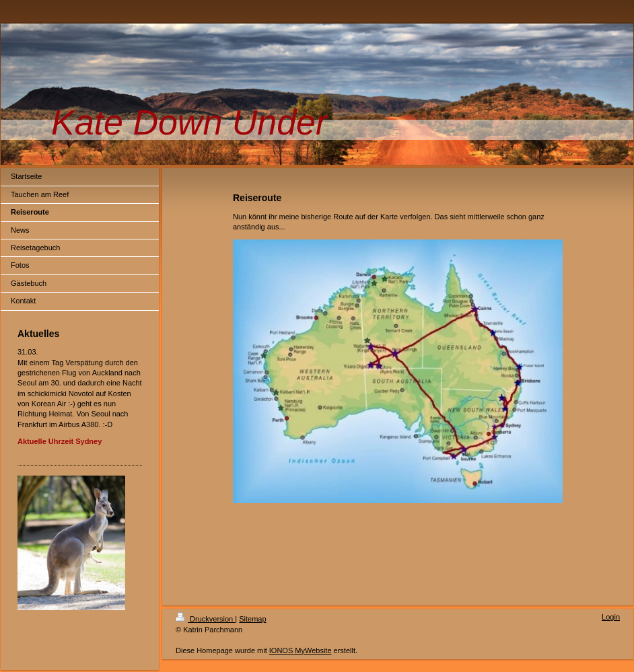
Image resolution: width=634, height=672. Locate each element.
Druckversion (205, 619)
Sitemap (252, 619)
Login (611, 617)
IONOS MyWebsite (301, 650)
